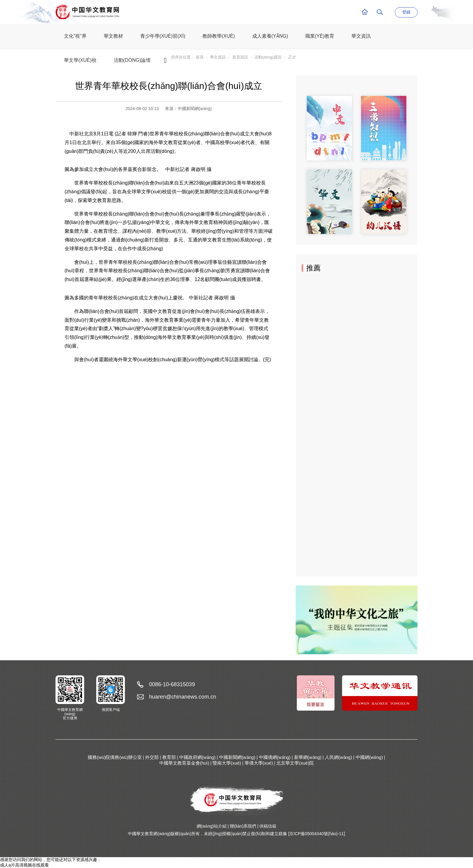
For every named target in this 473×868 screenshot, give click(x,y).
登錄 (406, 12)
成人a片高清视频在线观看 (24, 865)
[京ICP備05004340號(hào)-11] (316, 834)
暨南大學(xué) (227, 763)
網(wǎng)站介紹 (212, 826)
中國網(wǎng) (369, 757)
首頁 (200, 57)
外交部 (152, 757)
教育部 (169, 757)
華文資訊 (218, 57)
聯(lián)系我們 (243, 826)
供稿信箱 (268, 826)
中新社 (77, 134)
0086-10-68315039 (172, 684)
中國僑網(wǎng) (275, 757)
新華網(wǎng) (308, 757)
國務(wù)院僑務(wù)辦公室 (115, 757)
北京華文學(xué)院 (295, 763)
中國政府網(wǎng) (197, 757)
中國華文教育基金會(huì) (184, 763)
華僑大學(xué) (259, 763)
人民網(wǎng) (339, 757)
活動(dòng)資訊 (268, 57)
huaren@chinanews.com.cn (183, 697)
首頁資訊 (240, 57)
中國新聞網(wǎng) (237, 757)
